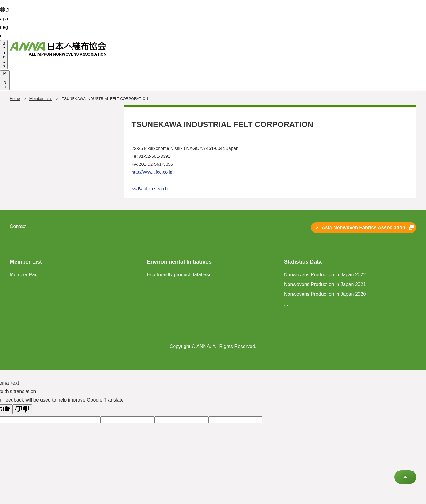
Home (15, 99)
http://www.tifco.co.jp (152, 172)
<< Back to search (150, 189)
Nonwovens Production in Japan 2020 (325, 294)
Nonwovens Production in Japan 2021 (325, 284)
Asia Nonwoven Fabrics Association (364, 228)
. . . (287, 304)
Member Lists (41, 99)
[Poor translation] (22, 409)
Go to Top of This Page (405, 477)
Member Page (25, 275)
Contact (18, 226)
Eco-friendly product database (179, 275)
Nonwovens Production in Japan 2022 (325, 275)
